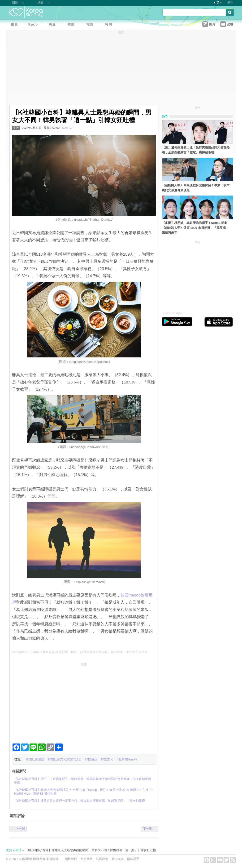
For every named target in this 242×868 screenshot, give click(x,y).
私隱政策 (102, 859)
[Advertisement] (84, 701)
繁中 (220, 2)
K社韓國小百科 (127, 759)
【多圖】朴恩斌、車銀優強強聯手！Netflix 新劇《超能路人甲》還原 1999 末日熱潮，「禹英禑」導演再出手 (195, 228)
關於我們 (71, 859)
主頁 (9, 850)
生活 (16, 128)
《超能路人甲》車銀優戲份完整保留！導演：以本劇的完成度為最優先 (196, 188)
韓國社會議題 (35, 759)
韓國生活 (91, 759)
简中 (230, 2)
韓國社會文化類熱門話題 (65, 759)
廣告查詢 (117, 859)
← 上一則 (18, 829)
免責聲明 (86, 859)
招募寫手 (133, 859)
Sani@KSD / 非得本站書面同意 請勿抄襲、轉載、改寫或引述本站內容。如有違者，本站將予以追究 (80, 652)
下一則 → (150, 829)
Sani (65, 128)
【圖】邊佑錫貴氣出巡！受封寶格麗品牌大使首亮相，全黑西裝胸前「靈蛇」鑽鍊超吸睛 (196, 150)
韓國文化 (107, 759)
